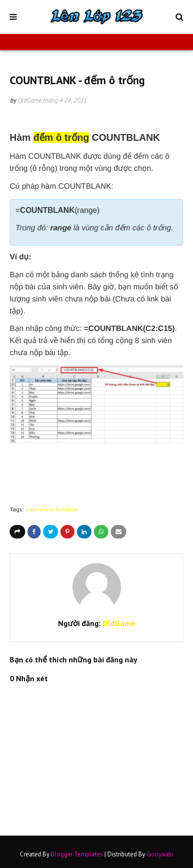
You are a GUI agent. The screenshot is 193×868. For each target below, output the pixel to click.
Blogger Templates (77, 854)
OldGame (30, 100)
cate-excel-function (52, 509)
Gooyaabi (160, 854)
